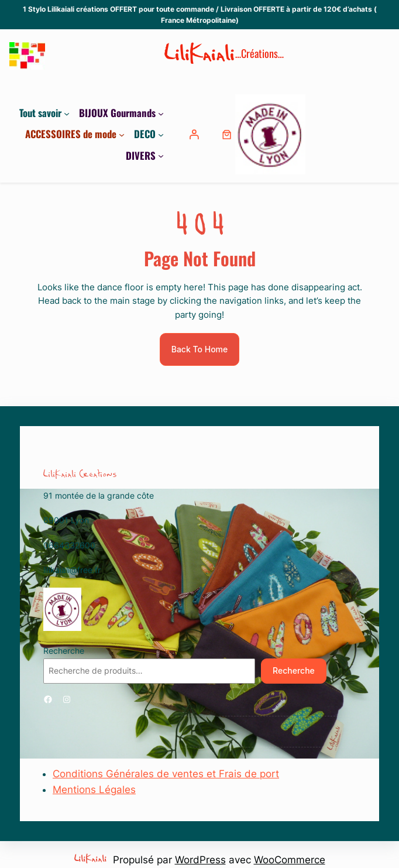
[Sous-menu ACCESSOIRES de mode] (122, 134)
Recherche (64, 651)
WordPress (200, 860)
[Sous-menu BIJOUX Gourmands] (161, 113)
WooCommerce (290, 860)
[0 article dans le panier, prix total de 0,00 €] (227, 134)
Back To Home (200, 349)
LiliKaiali (200, 56)
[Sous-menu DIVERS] (161, 156)
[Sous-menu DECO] (161, 134)
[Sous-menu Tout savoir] (67, 113)
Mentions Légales (94, 790)
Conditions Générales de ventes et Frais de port (166, 774)
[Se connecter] (195, 134)
